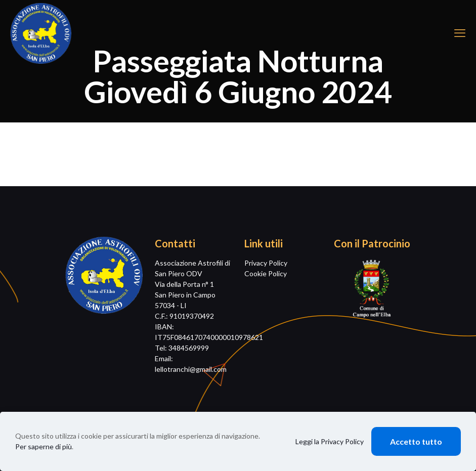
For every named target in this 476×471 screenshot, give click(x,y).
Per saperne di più (44, 446)
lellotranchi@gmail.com (191, 369)
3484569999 (189, 348)
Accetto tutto (416, 441)
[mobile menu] (460, 33)
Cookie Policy (266, 273)
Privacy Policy (266, 263)
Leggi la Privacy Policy (330, 441)
